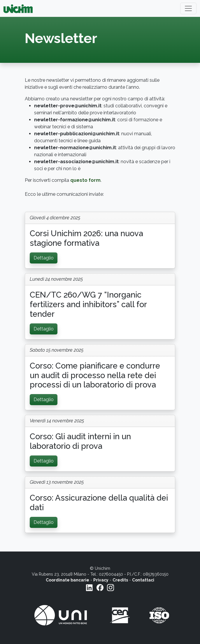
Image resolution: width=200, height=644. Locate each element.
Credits (120, 580)
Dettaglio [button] (44, 258)
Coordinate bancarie (67, 580)
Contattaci (143, 580)
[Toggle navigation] (188, 8)
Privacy (101, 580)
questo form (85, 180)
